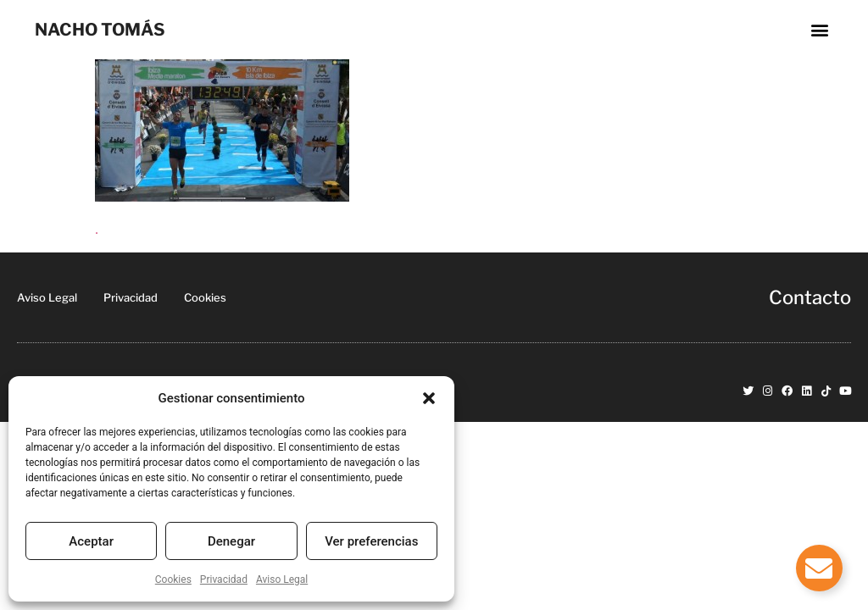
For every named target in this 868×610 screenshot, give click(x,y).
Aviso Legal (282, 579)
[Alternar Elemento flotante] (819, 568)
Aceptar (91, 541)
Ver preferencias (371, 541)
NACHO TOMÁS (100, 30)
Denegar (231, 541)
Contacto (810, 297)
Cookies (173, 579)
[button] (429, 398)
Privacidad (224, 579)
